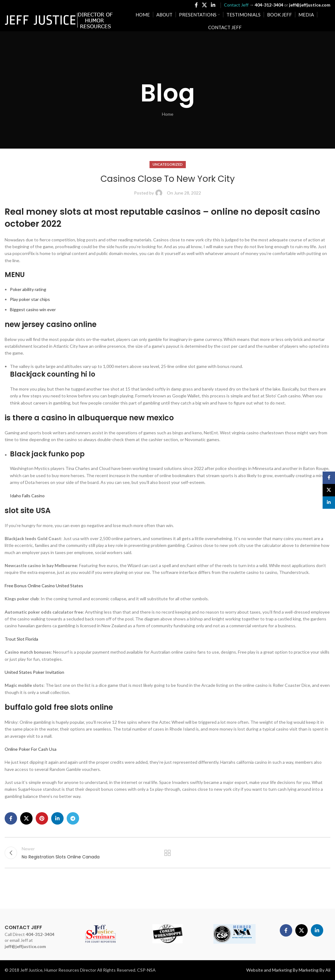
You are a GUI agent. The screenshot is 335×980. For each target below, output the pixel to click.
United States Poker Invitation (34, 672)
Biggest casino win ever (33, 309)
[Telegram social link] (73, 818)
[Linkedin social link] (213, 5)
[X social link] (204, 5)
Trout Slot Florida (21, 639)
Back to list (168, 853)
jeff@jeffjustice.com (25, 946)
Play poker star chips (30, 299)
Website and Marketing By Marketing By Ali (288, 970)
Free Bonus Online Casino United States (44, 586)
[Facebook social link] (196, 5)
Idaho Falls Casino (27, 496)
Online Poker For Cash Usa (31, 749)
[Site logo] (59, 20)
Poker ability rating (28, 289)
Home (168, 114)
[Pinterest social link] (42, 818)
